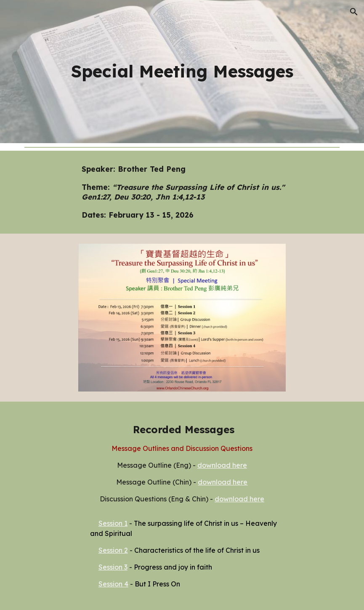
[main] (182, 71)
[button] (354, 12)
